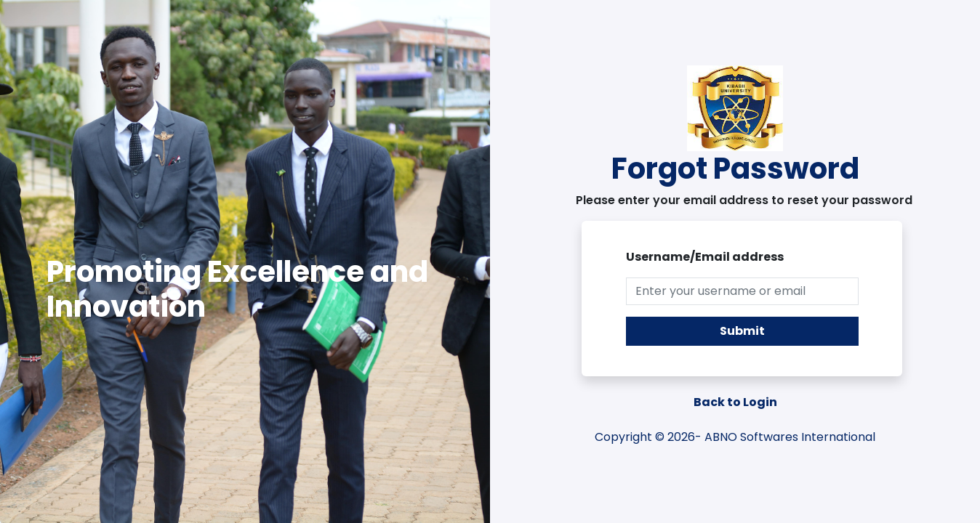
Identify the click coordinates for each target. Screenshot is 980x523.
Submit (742, 331)
